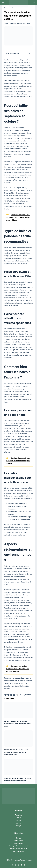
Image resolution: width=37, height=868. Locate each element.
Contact (19, 838)
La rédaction (18, 841)
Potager (19, 826)
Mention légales (18, 851)
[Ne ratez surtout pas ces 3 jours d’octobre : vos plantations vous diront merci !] (19, 710)
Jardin (18, 820)
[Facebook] (13, 865)
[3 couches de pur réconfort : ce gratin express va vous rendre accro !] (19, 767)
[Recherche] (34, 3)
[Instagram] (18, 865)
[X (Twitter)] (16, 865)
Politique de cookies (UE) (19, 849)
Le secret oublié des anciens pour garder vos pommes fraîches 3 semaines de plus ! (16, 752)
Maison (18, 823)
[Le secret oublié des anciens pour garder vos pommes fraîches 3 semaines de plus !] (19, 739)
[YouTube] (24, 865)
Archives (18, 818)
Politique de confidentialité (18, 846)
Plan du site (18, 843)
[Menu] (3, 2)
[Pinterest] (21, 865)
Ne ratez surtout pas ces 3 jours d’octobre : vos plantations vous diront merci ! (18, 724)
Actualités (18, 815)
